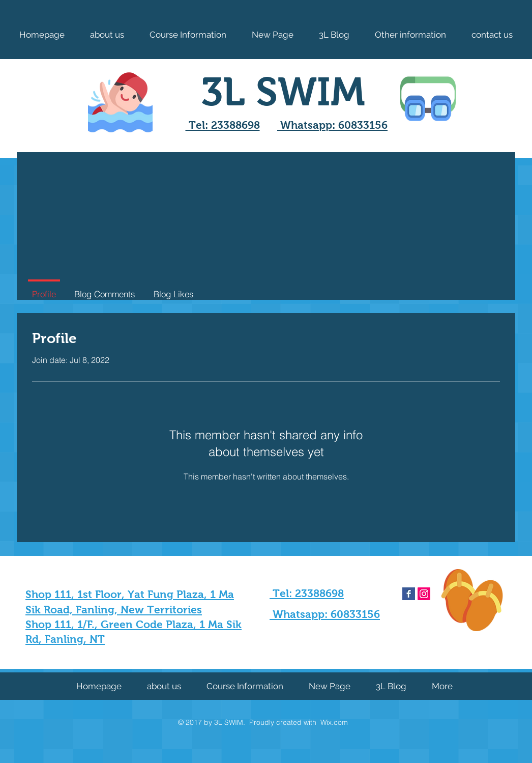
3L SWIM (283, 92)
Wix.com (334, 722)
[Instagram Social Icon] (424, 594)
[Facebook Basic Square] (409, 594)
